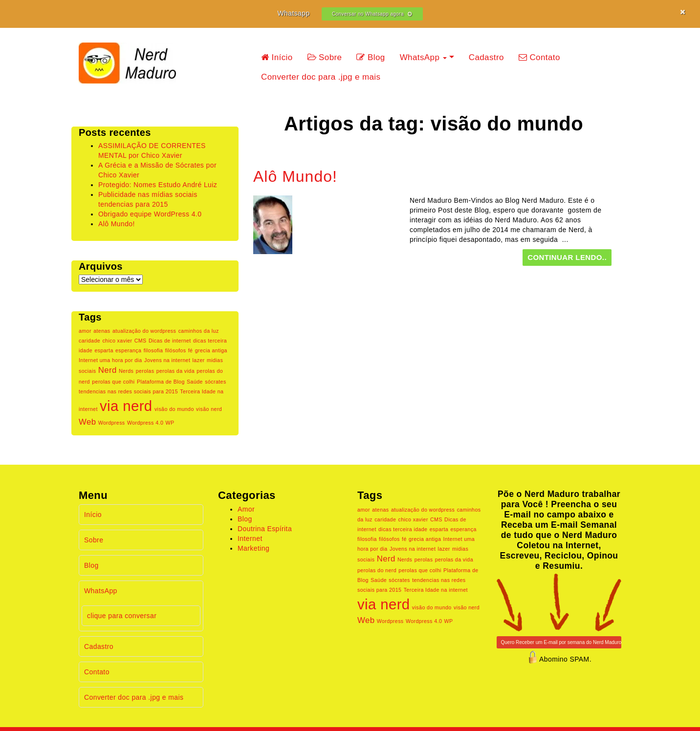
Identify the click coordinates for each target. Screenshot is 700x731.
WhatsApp (424, 57)
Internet (250, 538)
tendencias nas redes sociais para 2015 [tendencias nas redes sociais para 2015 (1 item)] (128, 391)
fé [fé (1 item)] (191, 350)
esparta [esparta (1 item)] (104, 350)
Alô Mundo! (117, 224)
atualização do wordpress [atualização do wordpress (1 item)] (144, 331)
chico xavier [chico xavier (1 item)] (117, 341)
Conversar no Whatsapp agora (372, 14)
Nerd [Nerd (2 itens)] (108, 370)
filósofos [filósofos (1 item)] (176, 350)
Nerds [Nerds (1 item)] (126, 371)
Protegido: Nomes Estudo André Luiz (158, 185)
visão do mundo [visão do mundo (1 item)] (174, 409)
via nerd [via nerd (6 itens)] (126, 406)
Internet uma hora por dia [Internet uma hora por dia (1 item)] (110, 360)
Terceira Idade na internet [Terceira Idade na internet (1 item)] (436, 590)
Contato (539, 57)
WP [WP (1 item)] (170, 423)
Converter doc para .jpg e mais (321, 77)
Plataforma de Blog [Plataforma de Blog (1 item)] (161, 382)
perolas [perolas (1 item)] (145, 371)
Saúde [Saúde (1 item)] (195, 382)
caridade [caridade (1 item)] (89, 341)
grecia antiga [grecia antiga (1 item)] (211, 350)
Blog (371, 57)
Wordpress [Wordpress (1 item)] (112, 423)
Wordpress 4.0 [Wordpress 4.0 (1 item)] (145, 423)
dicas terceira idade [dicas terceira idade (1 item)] (403, 529)
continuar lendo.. (567, 257)
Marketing (253, 548)
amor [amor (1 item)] (85, 331)
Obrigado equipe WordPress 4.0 (150, 214)
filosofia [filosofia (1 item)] (153, 350)
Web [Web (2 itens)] (87, 422)
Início (277, 57)
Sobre (325, 57)
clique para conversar (122, 616)
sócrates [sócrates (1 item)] (215, 382)
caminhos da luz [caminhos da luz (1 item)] (199, 331)
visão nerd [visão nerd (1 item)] (209, 409)
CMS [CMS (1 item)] (141, 341)
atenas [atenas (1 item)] (102, 331)
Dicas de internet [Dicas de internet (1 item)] (170, 341)
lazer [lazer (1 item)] (199, 360)
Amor (246, 509)
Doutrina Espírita (265, 529)
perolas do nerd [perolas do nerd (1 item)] (377, 570)
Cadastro (486, 57)
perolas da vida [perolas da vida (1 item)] (175, 371)
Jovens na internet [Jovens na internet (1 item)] (167, 360)
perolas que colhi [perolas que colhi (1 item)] (113, 382)
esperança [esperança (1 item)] (128, 350)
